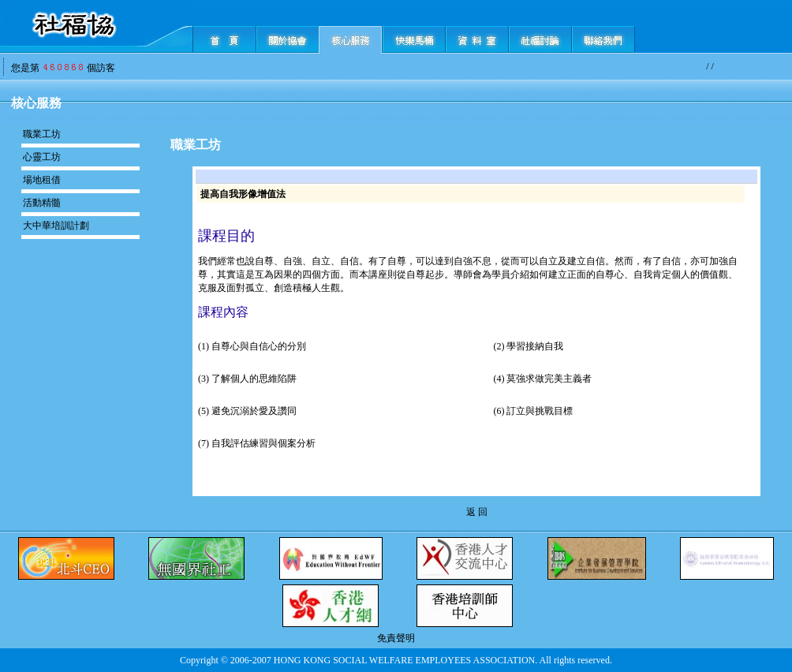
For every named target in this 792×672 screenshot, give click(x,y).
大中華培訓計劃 (56, 226)
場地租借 (42, 180)
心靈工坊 (42, 157)
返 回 (477, 512)
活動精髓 (42, 203)
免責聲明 (396, 638)
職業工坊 (42, 134)
